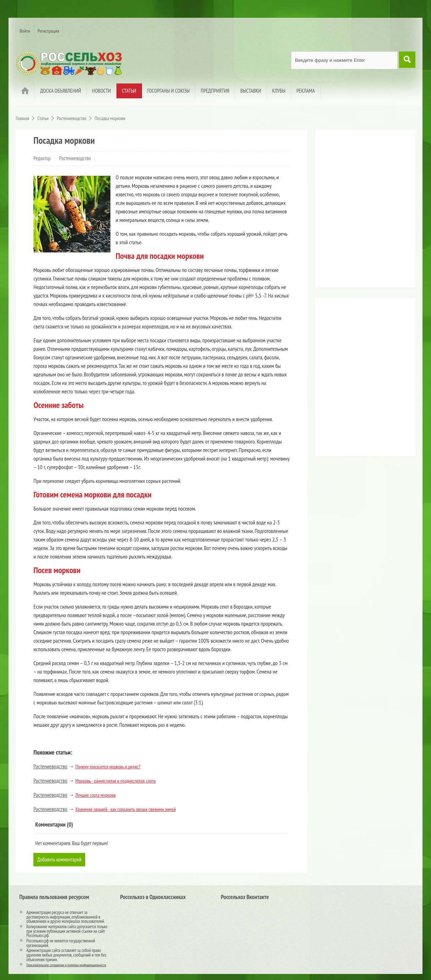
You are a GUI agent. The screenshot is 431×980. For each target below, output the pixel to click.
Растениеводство (75, 158)
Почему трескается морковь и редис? (108, 767)
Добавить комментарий (61, 860)
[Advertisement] (363, 211)
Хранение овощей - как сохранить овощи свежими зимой (126, 809)
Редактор (42, 158)
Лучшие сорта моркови (95, 795)
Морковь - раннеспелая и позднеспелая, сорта (115, 781)
